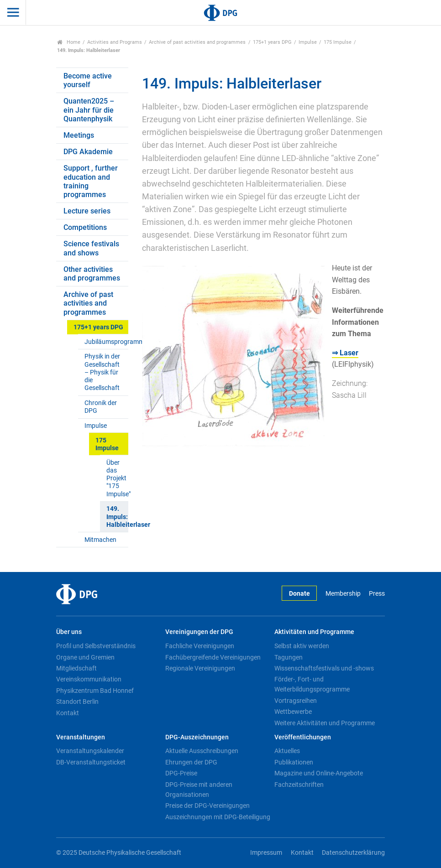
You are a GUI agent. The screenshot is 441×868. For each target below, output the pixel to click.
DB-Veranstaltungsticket (91, 762)
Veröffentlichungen (303, 737)
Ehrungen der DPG (191, 762)
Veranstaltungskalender (90, 751)
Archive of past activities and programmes (197, 42)
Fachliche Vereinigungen (200, 646)
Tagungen (289, 657)
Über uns (69, 632)
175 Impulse (338, 42)
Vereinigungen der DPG (199, 632)
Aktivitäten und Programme (314, 632)
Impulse (308, 42)
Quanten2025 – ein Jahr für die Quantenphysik (89, 110)
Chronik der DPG (101, 407)
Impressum (266, 853)
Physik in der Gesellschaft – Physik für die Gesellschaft (102, 372)
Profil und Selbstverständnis (96, 646)
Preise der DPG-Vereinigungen (207, 806)
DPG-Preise (181, 773)
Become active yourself (88, 80)
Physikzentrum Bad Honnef (95, 691)
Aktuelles (287, 751)
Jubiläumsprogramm (106, 342)
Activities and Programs (115, 42)
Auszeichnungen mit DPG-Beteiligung (218, 817)
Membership (343, 594)
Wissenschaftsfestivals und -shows (324, 668)
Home (69, 42)
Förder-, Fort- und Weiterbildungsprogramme (312, 684)
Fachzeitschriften (299, 785)
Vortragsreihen (296, 701)
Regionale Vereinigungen (200, 668)
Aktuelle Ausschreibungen (202, 751)
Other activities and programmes (92, 274)
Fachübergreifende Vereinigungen (213, 657)
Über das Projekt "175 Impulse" (117, 478)
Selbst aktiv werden (302, 646)
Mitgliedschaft (76, 668)
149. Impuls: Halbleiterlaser (117, 517)
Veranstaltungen (81, 737)
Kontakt (68, 713)
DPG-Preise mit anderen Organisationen (199, 790)
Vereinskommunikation (89, 679)
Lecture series (87, 211)
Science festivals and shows (91, 248)
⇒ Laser (345, 353)
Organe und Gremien (85, 657)
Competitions (85, 227)
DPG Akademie (88, 152)
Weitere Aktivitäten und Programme (325, 723)
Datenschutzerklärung (353, 853)
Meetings (79, 135)
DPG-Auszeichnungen (197, 737)
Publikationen (294, 762)
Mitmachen (100, 540)
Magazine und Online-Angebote (319, 773)
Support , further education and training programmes (91, 181)
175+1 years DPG (272, 42)
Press (377, 594)
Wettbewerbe (293, 712)
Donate (299, 594)
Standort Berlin (77, 702)
